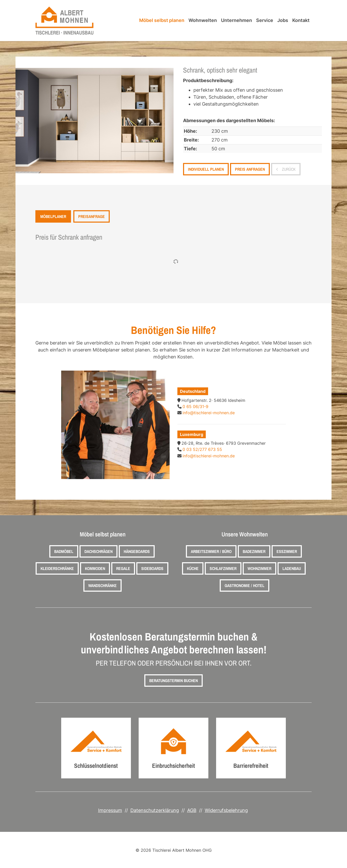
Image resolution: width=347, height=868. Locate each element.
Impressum (110, 810)
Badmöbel (64, 551)
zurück (288, 169)
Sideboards (152, 568)
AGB (192, 810)
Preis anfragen (250, 169)
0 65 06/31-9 (195, 406)
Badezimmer (254, 551)
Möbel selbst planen (162, 20)
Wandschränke (102, 585)
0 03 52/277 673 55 (202, 449)
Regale (123, 568)
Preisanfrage (92, 216)
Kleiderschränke (57, 568)
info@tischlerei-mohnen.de (209, 413)
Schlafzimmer (223, 568)
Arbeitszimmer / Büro (211, 551)
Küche (193, 568)
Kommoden (95, 568)
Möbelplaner (53, 216)
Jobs (283, 20)
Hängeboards (137, 551)
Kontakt (301, 20)
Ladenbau (292, 568)
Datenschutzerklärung (155, 810)
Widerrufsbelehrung (226, 810)
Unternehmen (236, 20)
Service (265, 20)
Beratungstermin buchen (174, 681)
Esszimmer (287, 551)
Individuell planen (206, 169)
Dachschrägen (98, 551)
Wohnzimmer (259, 568)
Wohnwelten (203, 20)
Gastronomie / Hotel (245, 585)
